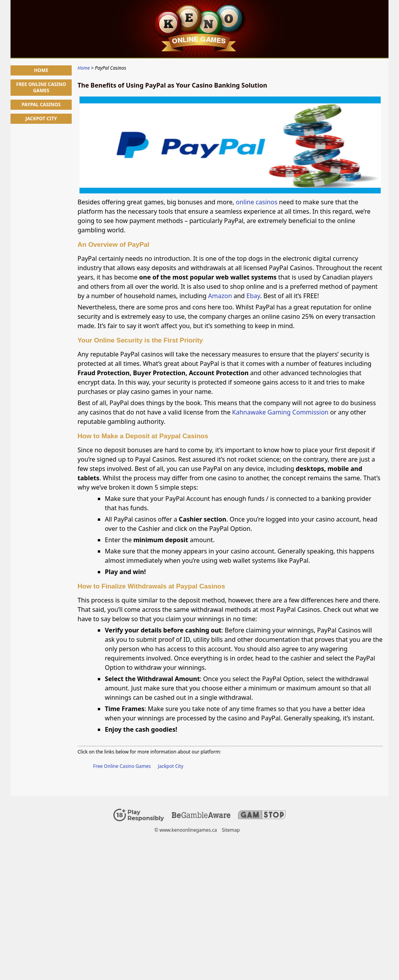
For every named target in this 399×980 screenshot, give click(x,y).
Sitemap (231, 830)
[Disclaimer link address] (201, 816)
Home (41, 70)
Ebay (253, 296)
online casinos (257, 202)
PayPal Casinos (41, 104)
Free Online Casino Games (122, 766)
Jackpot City (170, 766)
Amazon (221, 296)
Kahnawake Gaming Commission (280, 412)
